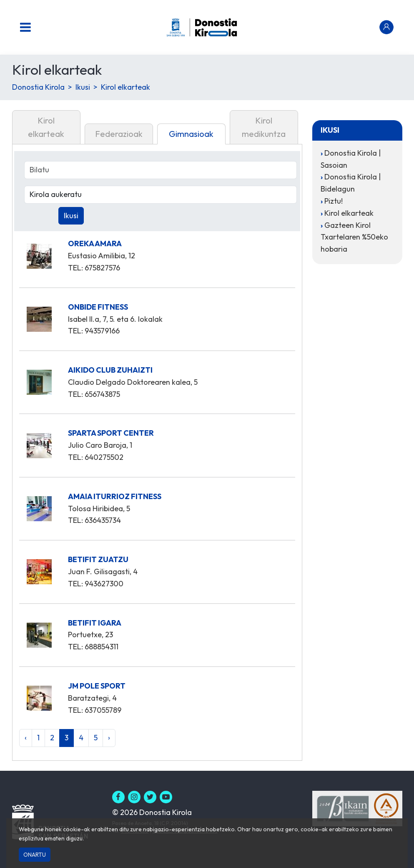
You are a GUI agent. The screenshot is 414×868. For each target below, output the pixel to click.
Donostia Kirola (38, 87)
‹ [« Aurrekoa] (26, 738)
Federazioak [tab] (119, 134)
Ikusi (83, 87)
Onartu (35, 855)
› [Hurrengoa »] (109, 738)
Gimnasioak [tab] (191, 134)
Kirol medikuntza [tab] (264, 127)
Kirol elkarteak (125, 87)
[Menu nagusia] (25, 27)
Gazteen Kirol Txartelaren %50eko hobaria (354, 237)
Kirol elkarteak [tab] (46, 127)
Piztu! (334, 201)
